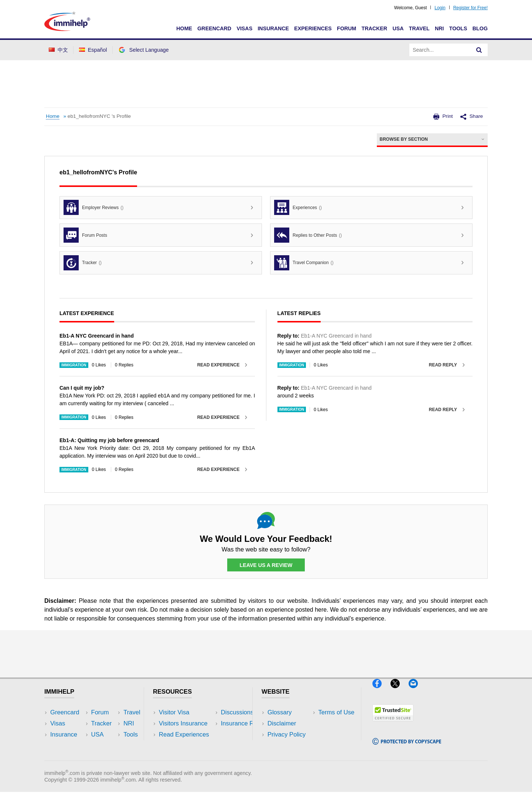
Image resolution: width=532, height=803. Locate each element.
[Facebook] (381, 691)
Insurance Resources (188, 757)
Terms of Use (286, 746)
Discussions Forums (187, 746)
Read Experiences (184, 734)
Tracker (374, 28)
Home (184, 28)
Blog (480, 28)
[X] (400, 691)
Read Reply (443, 365)
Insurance (273, 28)
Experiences (313, 28)
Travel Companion (304, 263)
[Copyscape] (407, 748)
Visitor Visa (174, 712)
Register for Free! (470, 8)
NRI (439, 28)
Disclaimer (282, 723)
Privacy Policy (287, 734)
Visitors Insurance (183, 723)
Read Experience (219, 365)
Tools (458, 28)
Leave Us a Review (266, 565)
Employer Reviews (93, 207)
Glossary (280, 712)
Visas (244, 28)
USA (398, 28)
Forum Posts (85, 235)
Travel (419, 28)
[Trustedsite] (393, 724)
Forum (347, 28)
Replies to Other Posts (308, 235)
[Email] (417, 691)
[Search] (479, 50)
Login (440, 8)
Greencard (214, 28)
